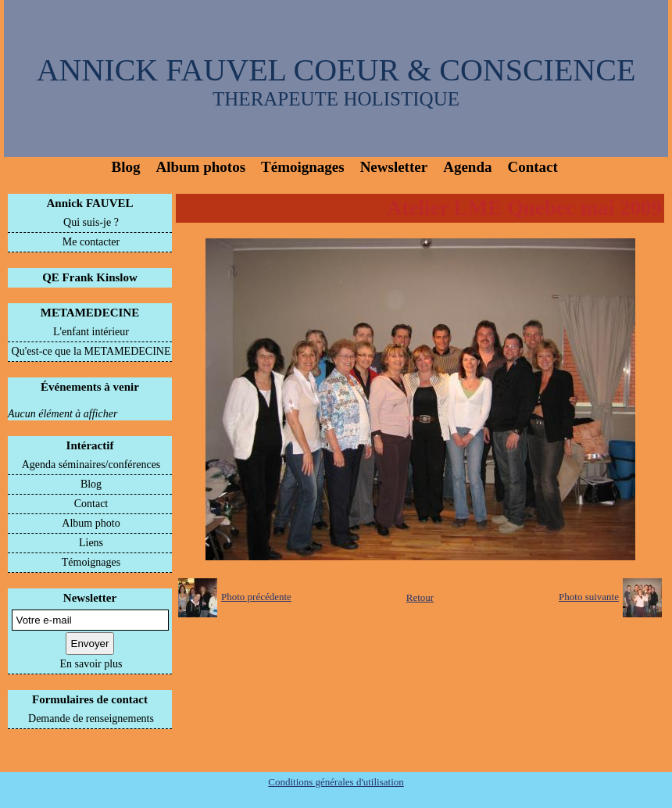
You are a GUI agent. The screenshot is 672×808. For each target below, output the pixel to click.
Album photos (200, 167)
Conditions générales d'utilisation (336, 782)
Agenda (467, 167)
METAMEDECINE (90, 313)
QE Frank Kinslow (90, 277)
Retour (420, 597)
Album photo (91, 523)
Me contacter (91, 242)
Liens (91, 543)
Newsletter (394, 167)
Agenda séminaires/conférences (91, 465)
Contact (532, 167)
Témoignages (303, 167)
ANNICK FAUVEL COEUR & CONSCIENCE (336, 70)
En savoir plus (91, 664)
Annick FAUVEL (90, 203)
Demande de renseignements (91, 719)
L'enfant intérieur (91, 332)
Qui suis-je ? (91, 222)
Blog (126, 167)
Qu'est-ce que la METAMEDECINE (91, 351)
